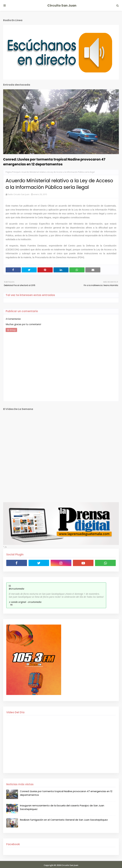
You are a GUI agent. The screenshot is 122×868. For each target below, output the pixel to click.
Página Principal (13, 172)
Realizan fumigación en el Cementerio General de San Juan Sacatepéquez (64, 820)
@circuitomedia (16, 589)
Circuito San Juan (62, 5)
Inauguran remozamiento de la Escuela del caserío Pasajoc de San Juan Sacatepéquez (62, 807)
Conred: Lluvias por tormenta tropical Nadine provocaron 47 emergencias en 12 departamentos (54, 162)
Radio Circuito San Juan (19, 194)
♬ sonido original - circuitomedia (25, 602)
